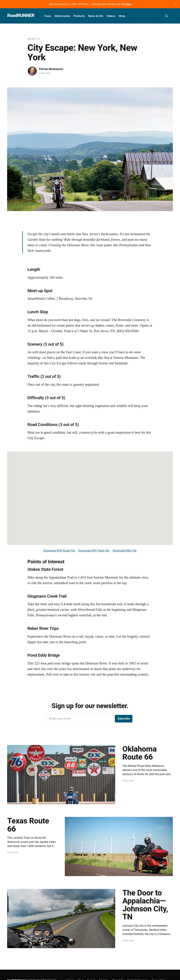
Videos (111, 16)
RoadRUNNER (21, 15)
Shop (122, 16)
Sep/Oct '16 (34, 39)
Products (79, 16)
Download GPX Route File (59, 551)
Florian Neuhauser (51, 69)
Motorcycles (62, 16)
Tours (48, 16)
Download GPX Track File (94, 551)
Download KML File (125, 551)
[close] (176, 4)
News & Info (96, 16)
